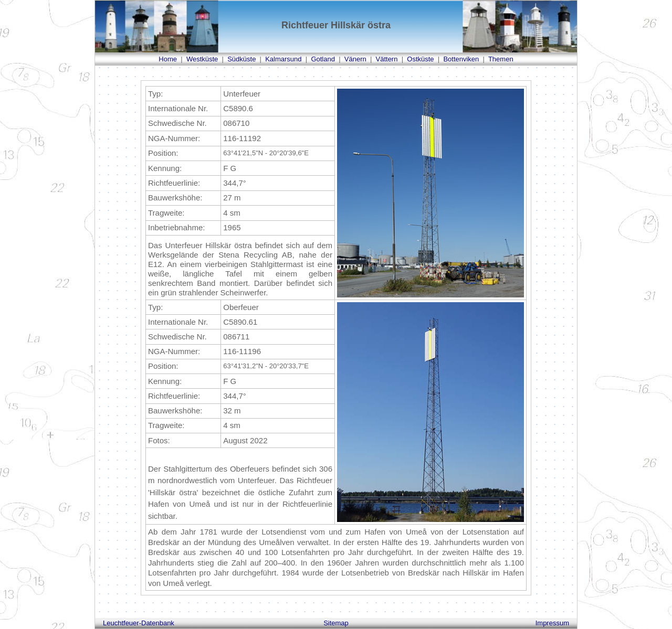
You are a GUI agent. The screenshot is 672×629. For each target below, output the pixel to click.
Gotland (323, 59)
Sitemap (336, 623)
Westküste (202, 59)
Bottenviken (461, 59)
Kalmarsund (283, 59)
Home (168, 59)
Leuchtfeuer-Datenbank (139, 623)
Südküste (241, 59)
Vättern (387, 59)
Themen (501, 59)
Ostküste (420, 59)
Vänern (355, 59)
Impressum (552, 623)
